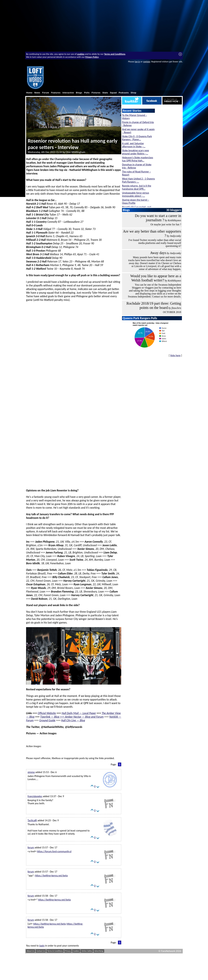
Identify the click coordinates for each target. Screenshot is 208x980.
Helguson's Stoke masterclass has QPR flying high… (138, 159)
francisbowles (35, 796)
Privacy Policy (92, 57)
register (147, 62)
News (37, 93)
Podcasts (124, 93)
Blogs (79, 93)
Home (29, 93)
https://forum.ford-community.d (54, 851)
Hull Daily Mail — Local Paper (79, 713)
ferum (31, 847)
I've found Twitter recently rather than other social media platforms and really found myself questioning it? (155, 243)
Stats (105, 93)
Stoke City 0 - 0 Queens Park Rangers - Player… (137, 138)
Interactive (68, 93)
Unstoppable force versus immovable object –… (135, 194)
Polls (87, 93)
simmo (31, 772)
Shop (134, 93)
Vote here (175, 355)
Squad (113, 93)
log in (137, 62)
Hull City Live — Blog (73, 720)
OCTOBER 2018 (172, 312)
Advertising (99, 951)
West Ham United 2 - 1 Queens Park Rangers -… (138, 180)
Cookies (76, 951)
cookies (81, 54)
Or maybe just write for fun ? (166, 224)
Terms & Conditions (55, 951)
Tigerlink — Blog (50, 717)
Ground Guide (47, 720)
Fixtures (96, 93)
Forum (46, 93)
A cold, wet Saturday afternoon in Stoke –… (134, 145)
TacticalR (32, 820)
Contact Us (41, 951)
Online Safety (87, 951)
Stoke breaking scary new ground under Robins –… (135, 152)
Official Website (47, 713)
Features (56, 93)
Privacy (68, 951)
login (42, 946)
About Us (30, 951)
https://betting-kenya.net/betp (51, 876)
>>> (62, 717)
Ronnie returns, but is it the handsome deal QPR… (137, 187)
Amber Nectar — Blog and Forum (84, 717)
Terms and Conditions (115, 54)
